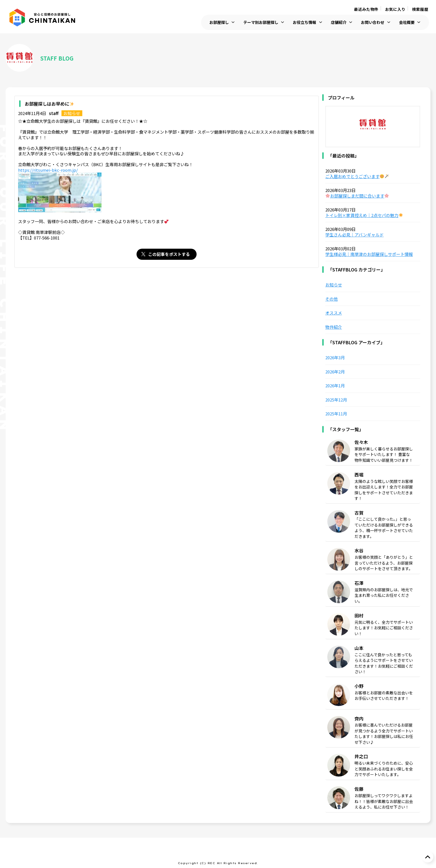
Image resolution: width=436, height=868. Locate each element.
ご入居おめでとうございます (357, 176)
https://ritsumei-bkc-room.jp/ (48, 170)
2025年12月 (336, 400)
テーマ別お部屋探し (261, 22)
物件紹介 (334, 327)
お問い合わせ (373, 22)
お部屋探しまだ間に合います (357, 196)
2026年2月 (335, 372)
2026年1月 (335, 386)
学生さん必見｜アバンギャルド (355, 235)
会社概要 (407, 22)
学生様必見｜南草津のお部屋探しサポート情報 (369, 254)
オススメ (334, 313)
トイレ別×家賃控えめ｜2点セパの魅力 (364, 215)
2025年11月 (336, 414)
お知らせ (72, 113)
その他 (332, 299)
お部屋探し (219, 22)
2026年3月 (335, 358)
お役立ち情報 (304, 22)
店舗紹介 (339, 22)
